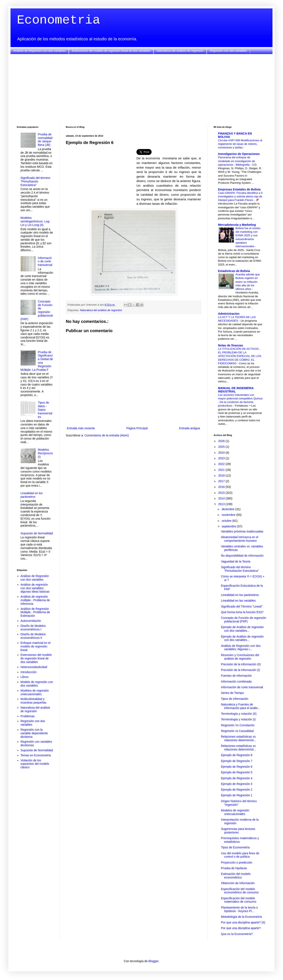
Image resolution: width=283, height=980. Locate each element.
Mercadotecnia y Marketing (237, 225)
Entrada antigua (190, 428)
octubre (227, 521)
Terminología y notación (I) (238, 719)
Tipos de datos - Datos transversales (45, 410)
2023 (222, 458)
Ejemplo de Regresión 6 (237, 767)
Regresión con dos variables (228, 51)
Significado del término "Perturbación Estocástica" (36, 181)
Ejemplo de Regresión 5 (237, 772)
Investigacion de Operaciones (239, 154)
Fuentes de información (236, 676)
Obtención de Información (238, 883)
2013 (222, 504)
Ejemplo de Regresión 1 (237, 795)
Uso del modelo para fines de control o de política (240, 855)
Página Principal (137, 428)
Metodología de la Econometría (241, 917)
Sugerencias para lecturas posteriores (238, 831)
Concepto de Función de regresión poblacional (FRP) (244, 620)
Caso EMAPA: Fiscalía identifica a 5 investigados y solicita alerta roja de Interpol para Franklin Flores (240, 197)
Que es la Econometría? (237, 934)
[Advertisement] (141, 90)
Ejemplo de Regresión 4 (237, 778)
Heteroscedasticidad (34, 667)
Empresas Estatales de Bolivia (239, 189)
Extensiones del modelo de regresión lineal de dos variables (111, 51)
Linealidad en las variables (238, 601)
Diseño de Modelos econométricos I (33, 628)
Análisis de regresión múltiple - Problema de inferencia (35, 600)
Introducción (29, 672)
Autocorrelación (31, 621)
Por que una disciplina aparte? (241, 928)
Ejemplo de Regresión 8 (237, 755)
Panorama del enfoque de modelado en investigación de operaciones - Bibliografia (237, 161)
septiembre (229, 526)
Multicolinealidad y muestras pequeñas (34, 701)
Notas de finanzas (231, 345)
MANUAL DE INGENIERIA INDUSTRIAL (236, 390)
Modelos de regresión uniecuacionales (35, 692)
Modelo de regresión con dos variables (37, 684)
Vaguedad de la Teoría (236, 561)
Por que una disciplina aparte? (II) (243, 922)
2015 (222, 493)
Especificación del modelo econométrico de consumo (240, 891)
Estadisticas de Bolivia (234, 271)
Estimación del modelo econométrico (236, 876)
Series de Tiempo (232, 693)
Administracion (229, 314)
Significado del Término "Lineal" (242, 606)
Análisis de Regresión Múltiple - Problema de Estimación (35, 612)
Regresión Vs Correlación (238, 725)
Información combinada (236, 682)
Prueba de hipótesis (234, 868)
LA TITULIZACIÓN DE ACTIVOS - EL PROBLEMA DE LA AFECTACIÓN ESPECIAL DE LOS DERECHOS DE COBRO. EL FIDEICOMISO (240, 356)
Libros (25, 677)
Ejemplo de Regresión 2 (237, 790)
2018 (222, 475)
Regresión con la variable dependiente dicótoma (34, 733)
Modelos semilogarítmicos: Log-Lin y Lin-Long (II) (35, 221)
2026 (222, 441)
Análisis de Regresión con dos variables (40, 51)
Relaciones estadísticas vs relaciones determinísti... (239, 738)
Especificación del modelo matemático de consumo (239, 900)
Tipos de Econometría (235, 847)
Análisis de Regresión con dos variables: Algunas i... (241, 648)
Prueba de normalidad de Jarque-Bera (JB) (45, 140)
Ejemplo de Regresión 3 (237, 784)
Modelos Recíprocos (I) (45, 453)
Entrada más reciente (81, 428)
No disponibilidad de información (242, 556)
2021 (222, 470)
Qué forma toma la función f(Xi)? (242, 612)
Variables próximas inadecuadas (242, 531)
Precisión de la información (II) (241, 664)
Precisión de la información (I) (240, 670)
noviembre (229, 515)
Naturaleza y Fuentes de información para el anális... (241, 706)
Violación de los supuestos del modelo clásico (35, 764)
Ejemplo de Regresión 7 (237, 761)
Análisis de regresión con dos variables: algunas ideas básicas (35, 588)
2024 (222, 453)
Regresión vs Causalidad (237, 731)
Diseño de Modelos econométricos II (33, 636)
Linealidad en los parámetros (32, 495)
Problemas (28, 716)
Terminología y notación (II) (239, 714)
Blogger (153, 961)
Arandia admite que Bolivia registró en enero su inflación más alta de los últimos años (248, 282)
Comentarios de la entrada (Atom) (107, 435)
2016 (222, 487)
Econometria (58, 20)
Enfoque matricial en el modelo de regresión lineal (36, 646)
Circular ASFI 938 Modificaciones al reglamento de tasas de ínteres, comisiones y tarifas (240, 144)
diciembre (228, 509)
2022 (222, 464)
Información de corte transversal (45, 262)
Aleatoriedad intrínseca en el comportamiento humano (240, 539)
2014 (222, 498)
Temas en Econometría (36, 755)
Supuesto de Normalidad (37, 533)
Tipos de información (235, 699)
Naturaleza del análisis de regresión (180, 51)
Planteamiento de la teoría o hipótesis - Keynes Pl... (239, 909)
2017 (222, 481)
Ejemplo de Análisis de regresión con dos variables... (242, 629)
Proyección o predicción (237, 862)
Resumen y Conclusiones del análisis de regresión (240, 657)
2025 (222, 447)
